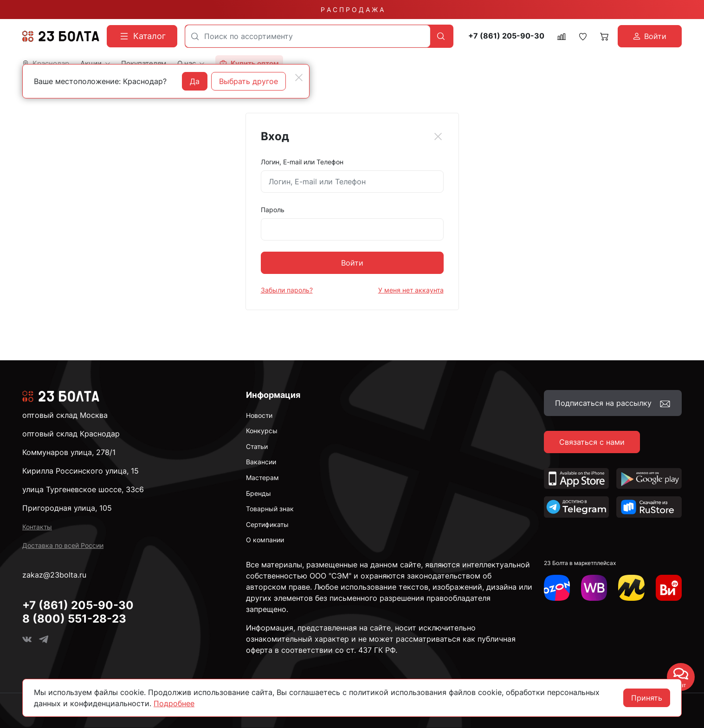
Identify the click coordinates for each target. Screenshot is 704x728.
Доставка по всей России (63, 545)
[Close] (438, 136)
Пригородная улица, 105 (67, 508)
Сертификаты (267, 524)
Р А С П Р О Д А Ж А (352, 10)
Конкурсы (262, 431)
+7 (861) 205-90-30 (506, 36)
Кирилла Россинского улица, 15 (81, 471)
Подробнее (174, 703)
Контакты (37, 527)
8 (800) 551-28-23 (74, 619)
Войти (352, 263)
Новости (259, 415)
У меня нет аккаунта (411, 290)
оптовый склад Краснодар (71, 434)
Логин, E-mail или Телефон (302, 162)
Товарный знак (270, 509)
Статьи (257, 446)
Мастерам (262, 478)
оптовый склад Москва (65, 415)
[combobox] (308, 36)
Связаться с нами (592, 442)
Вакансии (261, 462)
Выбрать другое (249, 81)
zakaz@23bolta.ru (54, 575)
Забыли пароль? (287, 290)
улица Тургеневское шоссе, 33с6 (83, 489)
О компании (265, 540)
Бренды (258, 493)
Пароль (273, 210)
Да (195, 81)
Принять (647, 698)
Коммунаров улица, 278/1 (69, 452)
